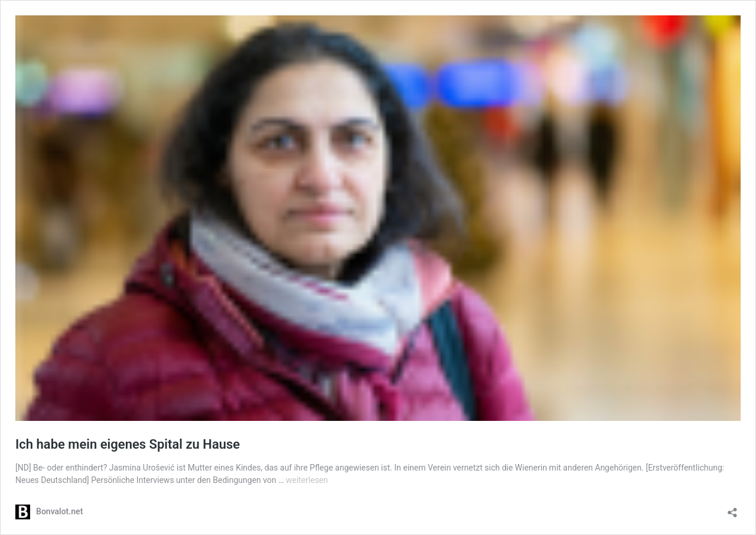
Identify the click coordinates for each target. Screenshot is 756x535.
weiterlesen (307, 480)
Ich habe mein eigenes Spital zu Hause (128, 444)
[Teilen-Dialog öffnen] (732, 509)
